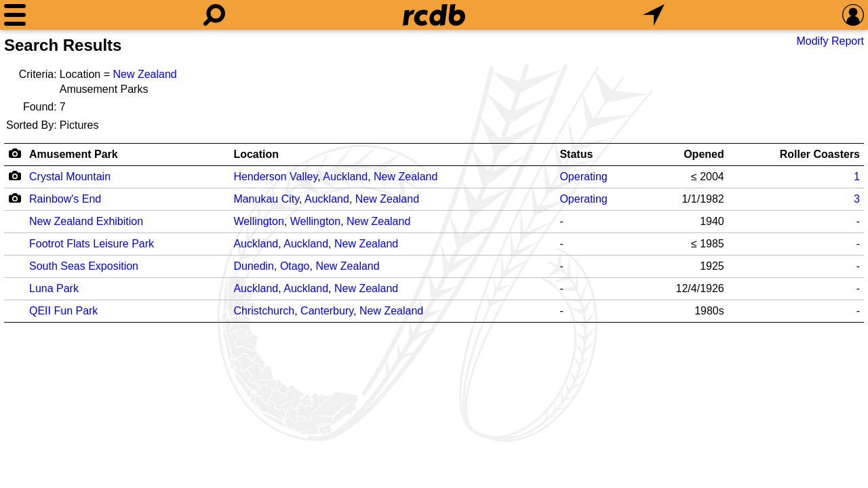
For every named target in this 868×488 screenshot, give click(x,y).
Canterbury (327, 311)
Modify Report (830, 41)
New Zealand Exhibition (86, 221)
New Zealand (144, 74)
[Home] (434, 15)
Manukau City (266, 199)
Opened (704, 154)
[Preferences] (853, 15)
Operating (583, 177)
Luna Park (54, 288)
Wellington (258, 221)
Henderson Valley (275, 177)
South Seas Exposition (84, 266)
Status (576, 154)
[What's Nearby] (654, 15)
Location (256, 154)
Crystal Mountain (70, 177)
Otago (295, 266)
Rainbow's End (65, 199)
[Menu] (15, 15)
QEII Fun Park (63, 311)
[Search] (214, 15)
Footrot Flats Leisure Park (92, 244)
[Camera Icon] (15, 176)
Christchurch (264, 311)
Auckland (345, 177)
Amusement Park (74, 154)
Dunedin (254, 266)
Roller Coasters (820, 154)
